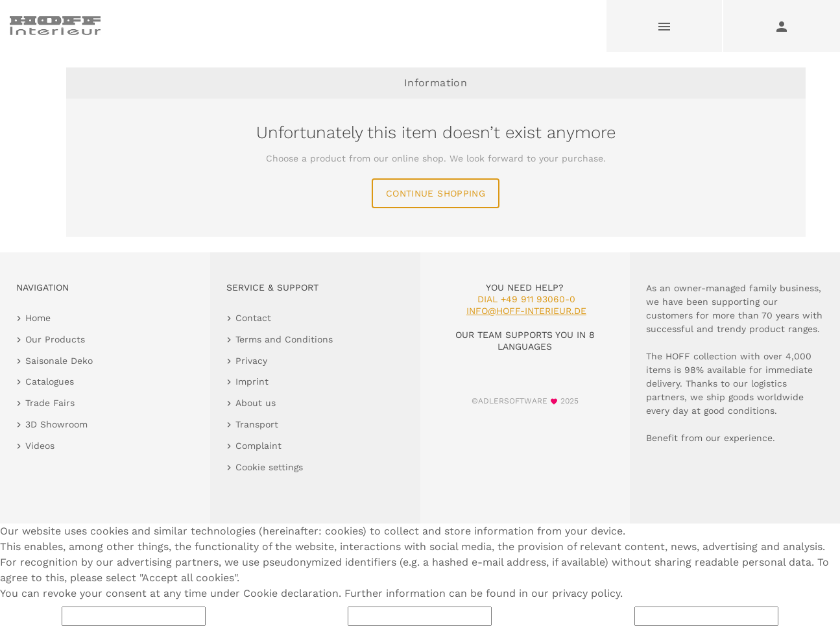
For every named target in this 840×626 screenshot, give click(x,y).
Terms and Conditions (284, 339)
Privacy (251, 361)
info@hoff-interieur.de (526, 311)
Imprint (252, 381)
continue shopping (436, 193)
